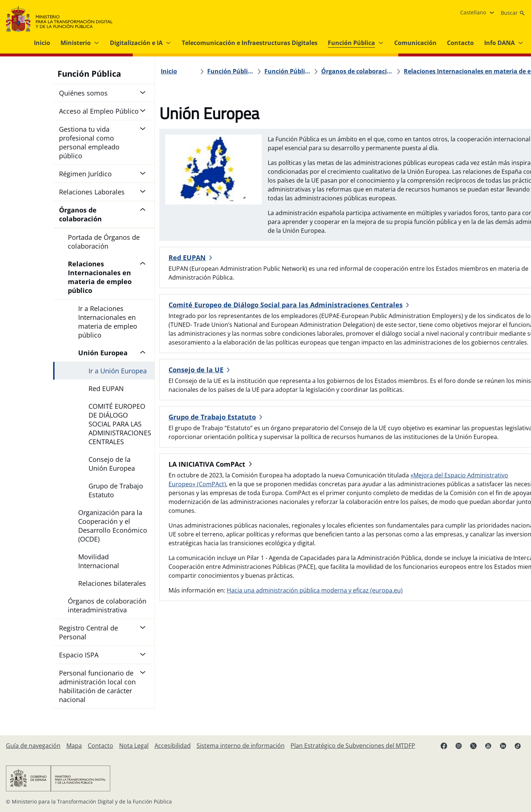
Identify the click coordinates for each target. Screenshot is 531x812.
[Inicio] (173, 71)
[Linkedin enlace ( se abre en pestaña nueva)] (503, 746)
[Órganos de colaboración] (320, 71)
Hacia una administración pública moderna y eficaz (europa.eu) (319, 670)
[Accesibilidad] (173, 746)
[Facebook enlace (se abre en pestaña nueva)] (444, 746)
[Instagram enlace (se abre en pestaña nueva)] (459, 746)
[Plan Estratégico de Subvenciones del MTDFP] (353, 746)
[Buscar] (513, 13)
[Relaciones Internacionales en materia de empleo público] (415, 71)
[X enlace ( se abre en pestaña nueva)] (473, 746)
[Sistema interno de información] (241, 746)
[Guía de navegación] (33, 746)
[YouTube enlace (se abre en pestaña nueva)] (488, 746)
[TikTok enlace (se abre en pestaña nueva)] (518, 746)
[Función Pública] (227, 71)
